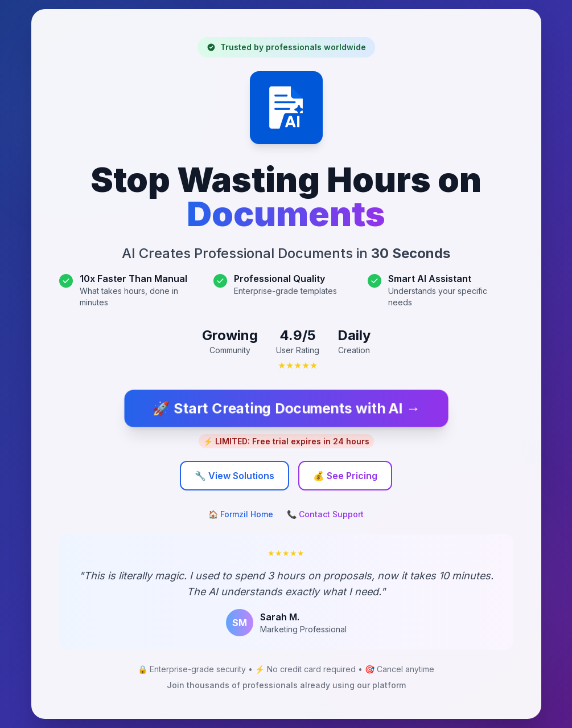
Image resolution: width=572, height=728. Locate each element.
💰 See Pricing (345, 476)
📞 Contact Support (325, 514)
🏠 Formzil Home (241, 514)
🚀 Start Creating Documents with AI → (286, 408)
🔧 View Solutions (234, 476)
